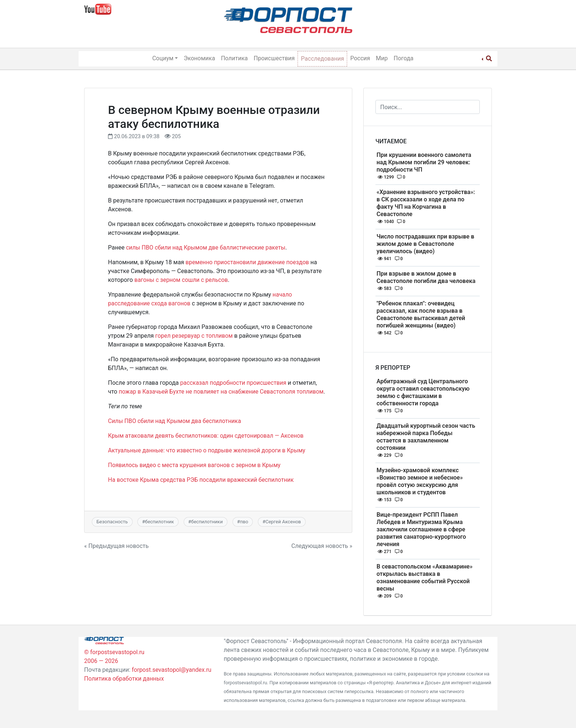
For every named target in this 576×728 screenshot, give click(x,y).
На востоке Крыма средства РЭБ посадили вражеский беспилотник (202, 480)
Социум (163, 58)
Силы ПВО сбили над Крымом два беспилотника (176, 421)
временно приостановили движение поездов (248, 262)
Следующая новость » (322, 546)
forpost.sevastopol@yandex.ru (172, 670)
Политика (234, 58)
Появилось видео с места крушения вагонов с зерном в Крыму (196, 465)
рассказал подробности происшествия (234, 383)
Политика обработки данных (124, 679)
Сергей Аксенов (283, 522)
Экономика (199, 58)
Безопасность (112, 522)
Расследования (322, 59)
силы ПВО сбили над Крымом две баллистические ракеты (207, 248)
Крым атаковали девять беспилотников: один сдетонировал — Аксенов (207, 436)
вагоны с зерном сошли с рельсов (182, 280)
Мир (382, 58)
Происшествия (274, 58)
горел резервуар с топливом (195, 336)
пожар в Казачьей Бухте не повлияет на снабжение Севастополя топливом (223, 392)
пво (244, 522)
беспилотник (160, 522)
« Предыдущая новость (116, 546)
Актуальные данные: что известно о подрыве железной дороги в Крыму (208, 450)
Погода (404, 58)
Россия (360, 58)
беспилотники (207, 522)
